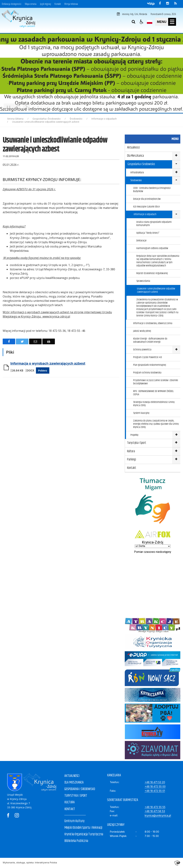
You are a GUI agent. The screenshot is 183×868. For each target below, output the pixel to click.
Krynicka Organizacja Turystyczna (84, 834)
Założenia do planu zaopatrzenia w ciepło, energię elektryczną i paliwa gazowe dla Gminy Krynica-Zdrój (156, 424)
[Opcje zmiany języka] (150, 22)
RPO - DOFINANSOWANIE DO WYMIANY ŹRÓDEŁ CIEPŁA (153, 393)
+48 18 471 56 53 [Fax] (155, 811)
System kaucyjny (141, 413)
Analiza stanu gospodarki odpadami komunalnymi (154, 224)
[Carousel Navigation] (22, 107)
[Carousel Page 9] (62, 107)
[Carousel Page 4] (45, 107)
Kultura (131, 451)
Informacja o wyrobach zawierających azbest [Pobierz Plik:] (48, 364)
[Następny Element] (26, 107)
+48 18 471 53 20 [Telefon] (155, 782)
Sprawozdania (143, 281)
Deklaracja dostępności (12, 4)
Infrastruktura (137, 173)
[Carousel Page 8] (59, 107)
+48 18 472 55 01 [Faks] (155, 791)
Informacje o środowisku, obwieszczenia (153, 323)
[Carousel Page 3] (42, 107)
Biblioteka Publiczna (76, 841)
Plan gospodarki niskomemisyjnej (150, 365)
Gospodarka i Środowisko (141, 164)
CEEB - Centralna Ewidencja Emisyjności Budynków (152, 190)
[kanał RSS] (175, 3)
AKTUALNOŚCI (72, 776)
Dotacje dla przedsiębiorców (147, 199)
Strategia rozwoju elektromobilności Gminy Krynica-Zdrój (154, 404)
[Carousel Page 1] (35, 107)
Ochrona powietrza (142, 350)
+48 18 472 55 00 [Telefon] (155, 786)
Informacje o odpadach (145, 214)
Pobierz (43, 371)
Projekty (134, 435)
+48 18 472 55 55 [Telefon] (155, 807)
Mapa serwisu (31, 4)
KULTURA (70, 802)
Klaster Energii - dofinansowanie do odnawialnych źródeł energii (150, 340)
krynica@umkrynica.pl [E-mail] (158, 815)
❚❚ (7, 107)
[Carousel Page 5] (48, 107)
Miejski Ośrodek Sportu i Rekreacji (83, 828)
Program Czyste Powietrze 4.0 (148, 357)
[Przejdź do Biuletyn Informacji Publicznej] (151, 4)
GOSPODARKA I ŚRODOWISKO (80, 789)
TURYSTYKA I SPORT (76, 796)
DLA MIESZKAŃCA (74, 783)
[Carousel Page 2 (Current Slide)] (38, 107)
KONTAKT (70, 809)
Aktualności (133, 148)
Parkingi (132, 460)
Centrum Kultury (74, 821)
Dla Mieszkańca (135, 156)
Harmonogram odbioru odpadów (152, 248)
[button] (142, 22)
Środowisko (136, 180)
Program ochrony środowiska (147, 373)
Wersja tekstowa (71, 4)
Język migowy (45, 4)
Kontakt (58, 4)
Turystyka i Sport (137, 443)
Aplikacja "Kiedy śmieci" (148, 233)
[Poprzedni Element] (17, 107)
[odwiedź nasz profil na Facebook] (160, 3)
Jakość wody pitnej (142, 331)
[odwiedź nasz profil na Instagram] (168, 3)
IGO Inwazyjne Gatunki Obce (146, 207)
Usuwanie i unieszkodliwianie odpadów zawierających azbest (156, 290)
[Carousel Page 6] (52, 107)
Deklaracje (141, 241)
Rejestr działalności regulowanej (152, 273)
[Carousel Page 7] (55, 107)
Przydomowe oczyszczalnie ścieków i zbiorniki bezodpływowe (156, 382)
